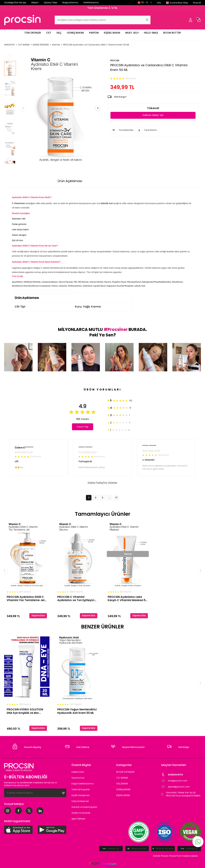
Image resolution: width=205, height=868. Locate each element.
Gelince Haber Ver (153, 115)
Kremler (56, 45)
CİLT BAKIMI (24, 45)
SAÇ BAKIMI (122, 784)
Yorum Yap (83, 427)
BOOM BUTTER (172, 33)
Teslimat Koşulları (81, 789)
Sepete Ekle (38, 615)
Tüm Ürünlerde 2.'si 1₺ (102, 8)
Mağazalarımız (70, 2)
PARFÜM (94, 33)
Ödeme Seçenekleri (105, 181)
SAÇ (59, 33)
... (109, 498)
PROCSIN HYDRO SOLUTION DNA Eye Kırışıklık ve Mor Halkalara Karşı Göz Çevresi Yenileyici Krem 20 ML (26, 711)
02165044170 (172, 775)
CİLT (49, 33)
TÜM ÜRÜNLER (33, 33)
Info (159, 3)
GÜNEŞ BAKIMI (75, 33)
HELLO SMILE (151, 33)
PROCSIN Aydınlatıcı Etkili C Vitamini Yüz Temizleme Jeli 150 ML (26, 599)
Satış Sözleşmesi (80, 801)
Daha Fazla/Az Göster (103, 483)
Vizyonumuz (78, 778)
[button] (26, 108)
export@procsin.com (175, 787)
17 (116, 498)
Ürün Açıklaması (70, 181)
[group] (61, 108)
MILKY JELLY (132, 33)
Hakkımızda (78, 772)
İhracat (197, 3)
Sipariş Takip (50, 2)
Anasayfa (9, 45)
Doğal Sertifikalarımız (82, 784)
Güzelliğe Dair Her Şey (15, 2)
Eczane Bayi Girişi (179, 3)
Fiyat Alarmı (146, 130)
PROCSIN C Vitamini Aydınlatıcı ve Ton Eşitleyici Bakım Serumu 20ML (76, 599)
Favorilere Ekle (122, 130)
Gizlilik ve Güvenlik (81, 813)
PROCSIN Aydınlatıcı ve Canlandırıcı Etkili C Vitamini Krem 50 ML (96, 45)
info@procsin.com (174, 781)
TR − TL (145, 2)
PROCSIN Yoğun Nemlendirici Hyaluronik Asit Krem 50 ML (77, 711)
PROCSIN (115, 60)
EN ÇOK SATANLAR (125, 772)
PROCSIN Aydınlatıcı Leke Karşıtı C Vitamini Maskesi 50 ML (127, 599)
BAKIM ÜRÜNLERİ (41, 45)
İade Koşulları (137, 181)
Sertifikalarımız (91, 2)
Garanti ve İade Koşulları (84, 807)
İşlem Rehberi (78, 819)
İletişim (35, 2)
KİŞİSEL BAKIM (112, 33)
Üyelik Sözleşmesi (80, 795)
